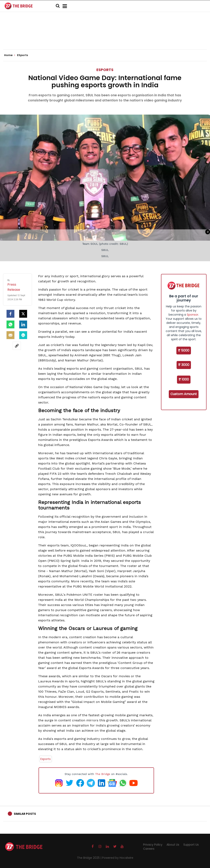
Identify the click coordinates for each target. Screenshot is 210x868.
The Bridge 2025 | (90, 858)
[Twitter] (23, 314)
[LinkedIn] (23, 324)
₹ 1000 (184, 379)
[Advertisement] (105, 37)
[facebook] (10, 314)
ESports (105, 70)
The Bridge (103, 774)
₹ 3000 (184, 365)
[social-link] (17, 346)
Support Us (191, 845)
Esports (46, 759)
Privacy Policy (153, 845)
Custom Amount (184, 394)
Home (10, 55)
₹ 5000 (184, 350)
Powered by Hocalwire (118, 858)
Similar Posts (25, 814)
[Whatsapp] (10, 324)
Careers (149, 849)
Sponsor (193, 315)
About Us (173, 845)
